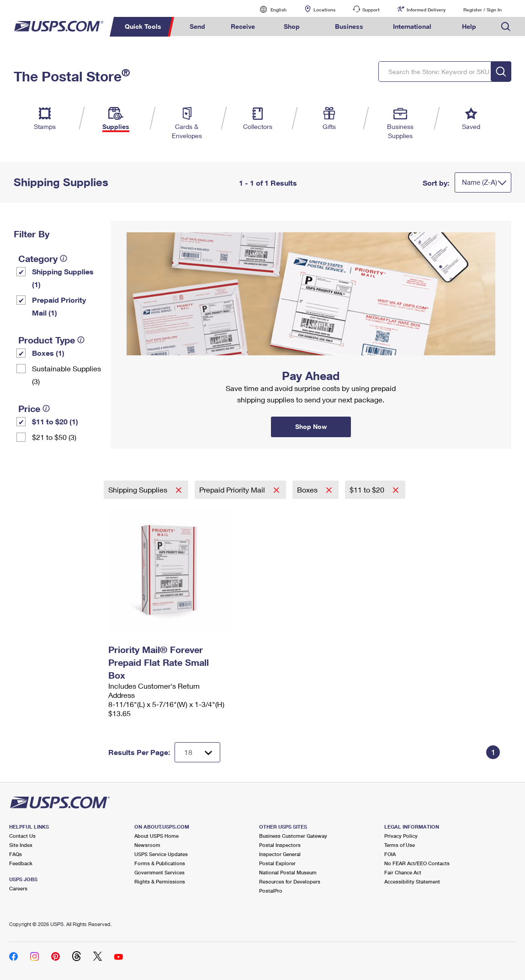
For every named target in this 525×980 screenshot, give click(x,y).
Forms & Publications (160, 863)
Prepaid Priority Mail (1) (59, 306)
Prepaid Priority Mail (233, 490)
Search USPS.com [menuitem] (506, 27)
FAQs (16, 854)
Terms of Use (400, 845)
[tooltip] (64, 258)
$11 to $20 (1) (55, 421)
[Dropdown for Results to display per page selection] (197, 752)
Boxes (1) (48, 353)
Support (371, 10)
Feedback (21, 863)
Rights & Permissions (160, 881)
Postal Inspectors (280, 845)
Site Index (21, 845)
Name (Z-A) (480, 182)
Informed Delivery (426, 10)
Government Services (159, 872)
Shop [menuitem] (292, 26)
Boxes (308, 490)
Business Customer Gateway (293, 836)
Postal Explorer (277, 863)
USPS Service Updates (161, 854)
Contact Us (22, 836)
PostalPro (271, 891)
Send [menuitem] (197, 26)
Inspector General (280, 854)
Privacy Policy (401, 836)
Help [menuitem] (469, 26)
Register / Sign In (483, 10)
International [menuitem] (412, 26)
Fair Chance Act (403, 872)
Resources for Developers (290, 881)
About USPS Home (156, 836)
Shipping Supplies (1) (63, 278)
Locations (324, 10)
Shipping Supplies (139, 490)
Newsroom (147, 845)
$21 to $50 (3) (54, 437)
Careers (18, 888)
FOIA (390, 854)
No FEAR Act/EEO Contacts (417, 863)
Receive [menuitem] (243, 26)
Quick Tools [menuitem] (143, 26)
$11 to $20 (368, 490)
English (269, 9)
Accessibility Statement (412, 881)
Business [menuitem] (349, 26)
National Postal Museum (288, 872)
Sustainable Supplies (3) (66, 375)
